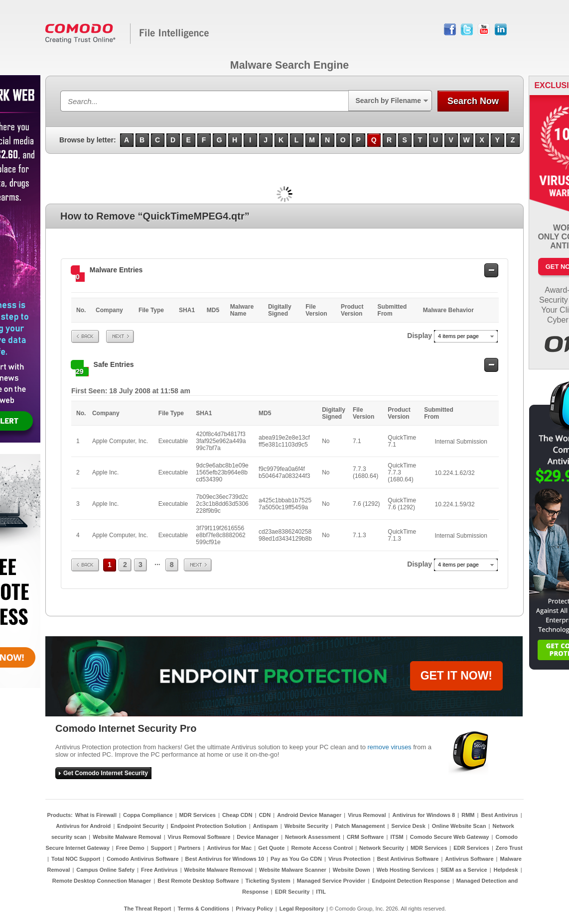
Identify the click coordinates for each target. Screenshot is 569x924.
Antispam (266, 826)
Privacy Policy (254, 909)
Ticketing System (268, 881)
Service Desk (408, 826)
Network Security (382, 848)
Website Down (352, 870)
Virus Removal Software (199, 837)
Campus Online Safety (105, 870)
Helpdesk (506, 870)
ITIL (321, 892)
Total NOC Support (76, 859)
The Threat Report (148, 909)
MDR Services (198, 815)
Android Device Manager (309, 815)
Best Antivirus (499, 815)
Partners (190, 848)
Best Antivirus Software (408, 859)
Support (161, 848)
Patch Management (360, 826)
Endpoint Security (141, 826)
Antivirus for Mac (229, 848)
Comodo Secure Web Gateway (450, 837)
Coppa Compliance (148, 815)
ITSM (397, 837)
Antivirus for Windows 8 (424, 815)
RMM (468, 815)
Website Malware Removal (127, 837)
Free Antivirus (159, 870)
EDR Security (292, 892)
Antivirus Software (469, 859)
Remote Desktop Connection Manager (102, 881)
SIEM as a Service (464, 870)
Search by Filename (388, 101)
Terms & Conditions (203, 909)
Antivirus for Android (83, 826)
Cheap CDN (237, 815)
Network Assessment (313, 837)
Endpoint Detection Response (411, 881)
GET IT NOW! (456, 676)
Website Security (306, 826)
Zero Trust (509, 848)
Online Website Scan (459, 826)
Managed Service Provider (331, 881)
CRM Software (365, 837)
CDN (265, 815)
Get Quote (271, 848)
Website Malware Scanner (293, 870)
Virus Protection (350, 859)
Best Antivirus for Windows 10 (225, 859)
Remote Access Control (322, 848)
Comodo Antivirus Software (142, 859)
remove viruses (389, 747)
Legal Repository (302, 909)
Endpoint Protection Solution (208, 826)
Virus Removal (367, 815)
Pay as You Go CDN (296, 859)
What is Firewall (96, 815)
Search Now (473, 101)
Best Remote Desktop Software (198, 881)
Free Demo (130, 848)
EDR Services (471, 848)
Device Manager (258, 837)
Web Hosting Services (405, 870)
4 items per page (458, 336)
